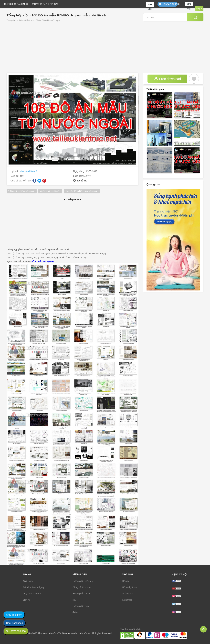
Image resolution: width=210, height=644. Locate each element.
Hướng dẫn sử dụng (83, 581)
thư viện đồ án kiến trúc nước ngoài (82, 191)
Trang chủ (11, 20)
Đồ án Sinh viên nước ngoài (48, 20)
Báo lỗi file (82, 181)
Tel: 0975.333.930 (16, 631)
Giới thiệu (28, 581)
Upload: (15, 171)
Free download (168, 79)
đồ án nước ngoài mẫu (50, 191)
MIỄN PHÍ (45, 4)
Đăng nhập (189, 5)
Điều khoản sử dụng (33, 587)
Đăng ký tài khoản (82, 587)
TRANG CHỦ (10, 4)
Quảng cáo (128, 594)
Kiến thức (127, 600)
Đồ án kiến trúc (26, 20)
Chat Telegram (14, 615)
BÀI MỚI (35, 4)
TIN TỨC (54, 4)
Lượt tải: (15, 176)
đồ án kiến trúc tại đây (43, 261)
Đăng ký (199, 9)
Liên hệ (27, 600)
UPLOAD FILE (168, 4)
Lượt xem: (79, 176)
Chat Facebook (14, 623)
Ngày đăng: (79, 171)
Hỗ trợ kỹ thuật (130, 587)
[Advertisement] (105, 48)
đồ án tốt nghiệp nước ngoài (22, 191)
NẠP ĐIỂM (150, 5)
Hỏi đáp (126, 581)
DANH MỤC (22, 4)
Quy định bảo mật (32, 594)
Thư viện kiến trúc (29, 171)
